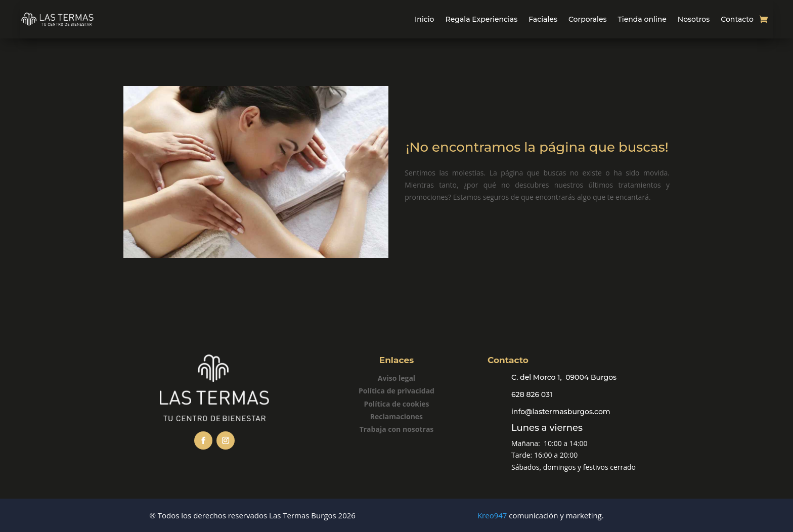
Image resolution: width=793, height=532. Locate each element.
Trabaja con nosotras (397, 429)
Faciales (543, 19)
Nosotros (694, 19)
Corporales (588, 19)
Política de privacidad (396, 391)
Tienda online (642, 19)
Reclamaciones (396, 416)
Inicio (424, 19)
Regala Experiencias (482, 19)
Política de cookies (396, 404)
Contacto (737, 19)
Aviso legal (396, 378)
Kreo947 (492, 515)
